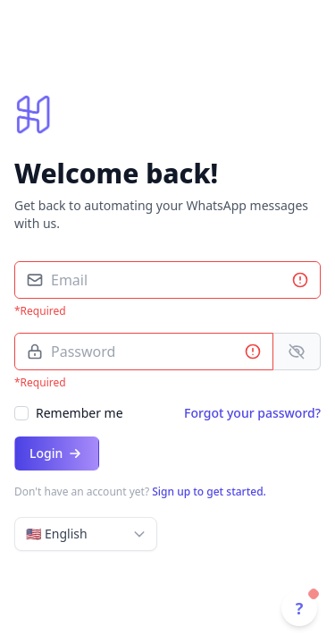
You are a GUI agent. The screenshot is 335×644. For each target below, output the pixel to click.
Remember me (80, 413)
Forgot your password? (252, 413)
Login (57, 453)
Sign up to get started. (209, 491)
